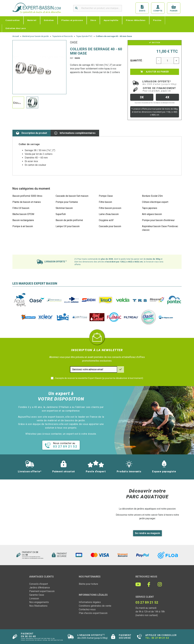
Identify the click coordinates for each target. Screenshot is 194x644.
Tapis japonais (150, 208)
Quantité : (137, 61)
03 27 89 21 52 (160, 638)
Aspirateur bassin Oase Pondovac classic (160, 228)
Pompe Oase (106, 196)
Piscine (157, 20)
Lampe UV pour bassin (68, 226)
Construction (13, 20)
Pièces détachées (136, 20)
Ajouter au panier (155, 72)
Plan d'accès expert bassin (93, 613)
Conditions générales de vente (95, 606)
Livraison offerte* (160, 83)
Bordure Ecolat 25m (152, 196)
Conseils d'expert (39, 584)
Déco (93, 20)
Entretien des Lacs (16, 28)
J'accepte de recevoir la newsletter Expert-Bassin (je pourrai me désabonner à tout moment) (99, 378)
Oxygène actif (106, 220)
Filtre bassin (105, 202)
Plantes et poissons (72, 20)
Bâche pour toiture (88, 584)
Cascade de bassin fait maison (72, 196)
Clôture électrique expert (155, 202)
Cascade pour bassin (110, 226)
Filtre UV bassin (21, 208)
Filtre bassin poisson (110, 208)
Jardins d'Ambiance (40, 588)
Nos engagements (39, 602)
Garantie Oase (37, 595)
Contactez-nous (87, 609)
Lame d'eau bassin (109, 214)
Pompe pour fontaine (67, 202)
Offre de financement (159, 89)
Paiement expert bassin (42, 591)
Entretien (49, 20)
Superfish (61, 214)
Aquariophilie (111, 20)
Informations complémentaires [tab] (75, 133)
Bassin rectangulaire (23, 220)
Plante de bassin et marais (27, 202)
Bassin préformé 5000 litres (27, 196)
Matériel (32, 20)
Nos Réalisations (38, 606)
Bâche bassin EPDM (23, 214)
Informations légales (90, 602)
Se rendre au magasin (147, 533)
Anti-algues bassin (152, 214)
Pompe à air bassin (23, 226)
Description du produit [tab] (32, 133)
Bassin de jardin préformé (69, 220)
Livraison (34, 598)
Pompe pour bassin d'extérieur (158, 220)
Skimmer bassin (64, 208)
